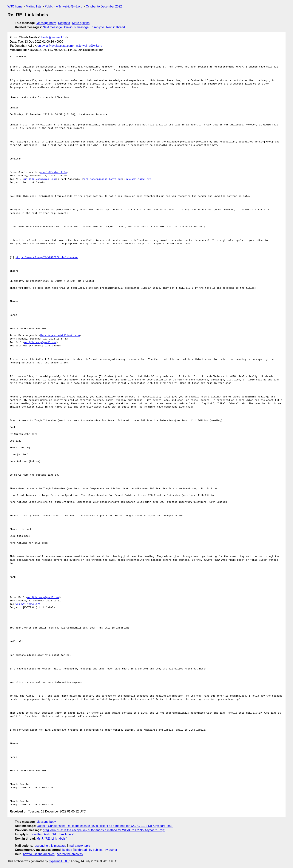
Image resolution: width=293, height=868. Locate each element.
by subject (96, 850)
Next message (52, 27)
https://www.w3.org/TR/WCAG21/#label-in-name (47, 257)
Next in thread (115, 27)
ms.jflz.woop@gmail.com (40, 179)
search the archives (70, 854)
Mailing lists (34, 6)
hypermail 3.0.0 (59, 861)
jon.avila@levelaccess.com (55, 46)
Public (49, 6)
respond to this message (50, 846)
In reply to (97, 27)
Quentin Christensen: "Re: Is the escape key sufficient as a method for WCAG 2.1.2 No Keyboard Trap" (105, 826)
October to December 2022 (104, 6)
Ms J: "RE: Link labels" (52, 839)
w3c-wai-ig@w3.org (69, 6)
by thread (81, 850)
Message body (46, 23)
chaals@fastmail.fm (53, 37)
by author (111, 850)
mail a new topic (79, 846)
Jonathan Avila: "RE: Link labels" (52, 834)
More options (81, 23)
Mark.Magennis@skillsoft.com (102, 179)
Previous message (76, 27)
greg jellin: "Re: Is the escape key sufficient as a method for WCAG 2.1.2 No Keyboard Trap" (104, 830)
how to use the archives (39, 854)
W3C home (15, 6)
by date (67, 850)
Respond (64, 23)
